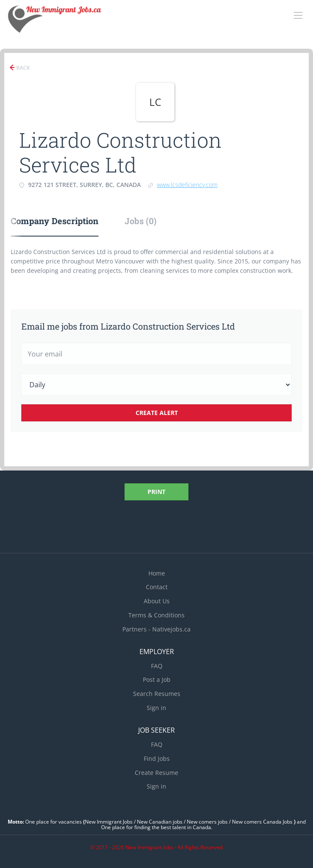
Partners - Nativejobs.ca (156, 629)
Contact (157, 587)
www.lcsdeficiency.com (187, 185)
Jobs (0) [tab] (141, 221)
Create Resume (156, 773)
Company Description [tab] (55, 221)
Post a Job (157, 679)
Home (157, 573)
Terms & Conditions (156, 615)
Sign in (156, 708)
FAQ (157, 666)
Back (22, 68)
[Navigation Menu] (298, 15)
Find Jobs (157, 758)
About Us (157, 601)
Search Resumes (157, 694)
